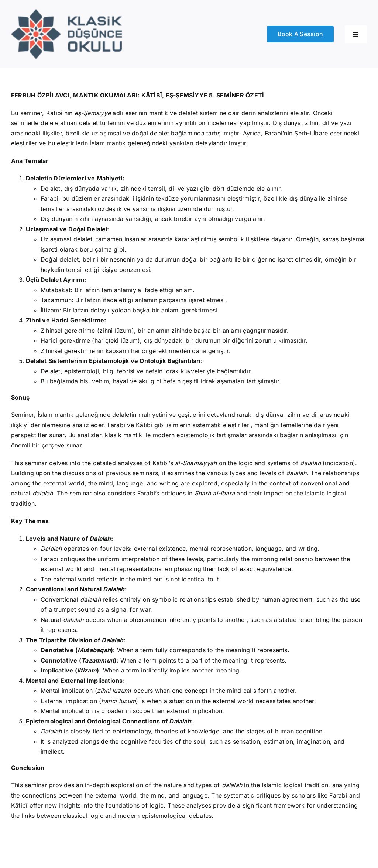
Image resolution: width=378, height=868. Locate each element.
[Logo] (66, 12)
